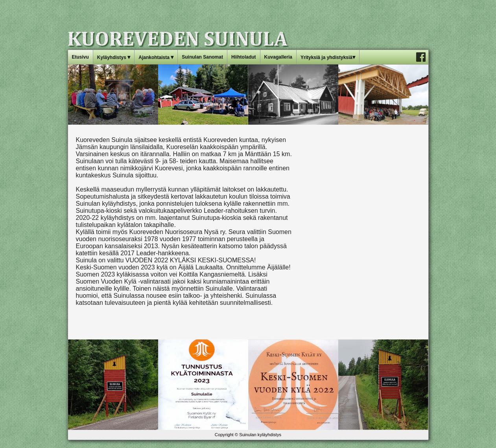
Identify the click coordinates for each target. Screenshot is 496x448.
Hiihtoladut (244, 57)
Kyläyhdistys (114, 57)
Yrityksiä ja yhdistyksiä (328, 57)
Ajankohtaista (156, 57)
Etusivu (80, 57)
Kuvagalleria (278, 57)
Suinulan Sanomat (202, 57)
